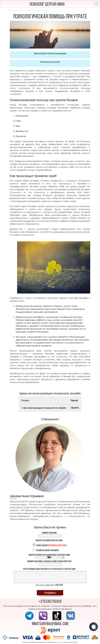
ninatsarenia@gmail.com (50, 624)
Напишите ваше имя (49, 533)
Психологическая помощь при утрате (33, 10)
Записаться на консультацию (50, 53)
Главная (9, 10)
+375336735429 (50, 602)
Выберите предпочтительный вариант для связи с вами (49, 555)
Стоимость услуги (50, 62)
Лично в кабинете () (51, 546)
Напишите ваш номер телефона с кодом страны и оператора (49, 562)
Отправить (50, 593)
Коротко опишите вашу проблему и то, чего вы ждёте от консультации (49, 569)
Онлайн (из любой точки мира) (48, 551)
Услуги (15, 10)
